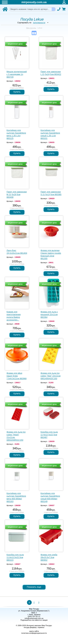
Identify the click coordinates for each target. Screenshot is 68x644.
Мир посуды (31, 28)
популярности (39, 23)
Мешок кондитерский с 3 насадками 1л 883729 (17, 74)
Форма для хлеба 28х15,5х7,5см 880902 (49, 557)
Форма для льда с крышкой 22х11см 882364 (49, 314)
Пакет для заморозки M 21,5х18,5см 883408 (17, 194)
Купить (17, 92)
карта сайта (34, 631)
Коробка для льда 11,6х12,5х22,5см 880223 (15, 557)
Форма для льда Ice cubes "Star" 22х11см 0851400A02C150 (51, 376)
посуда (27, 627)
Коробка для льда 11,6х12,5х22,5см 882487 (49, 435)
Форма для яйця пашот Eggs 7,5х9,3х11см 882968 (16, 376)
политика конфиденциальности (34, 633)
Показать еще (34, 587)
